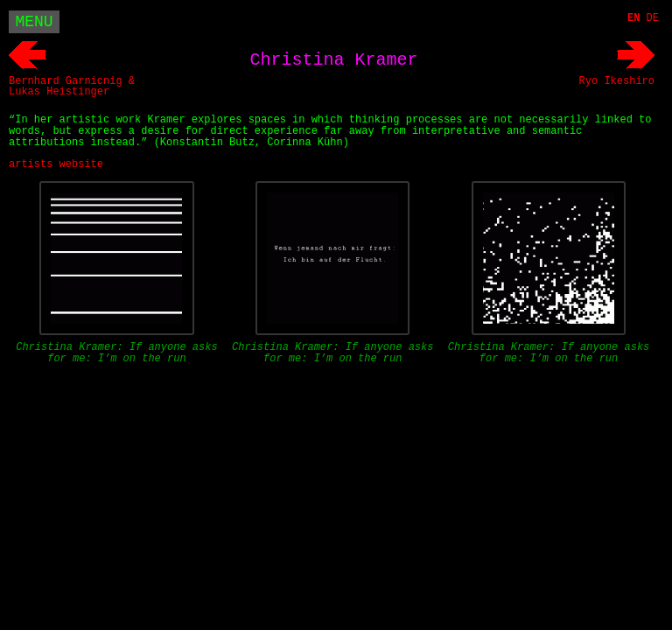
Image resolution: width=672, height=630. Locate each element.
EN (633, 18)
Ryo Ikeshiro (617, 81)
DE (653, 18)
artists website (56, 164)
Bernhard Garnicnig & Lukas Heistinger (72, 87)
